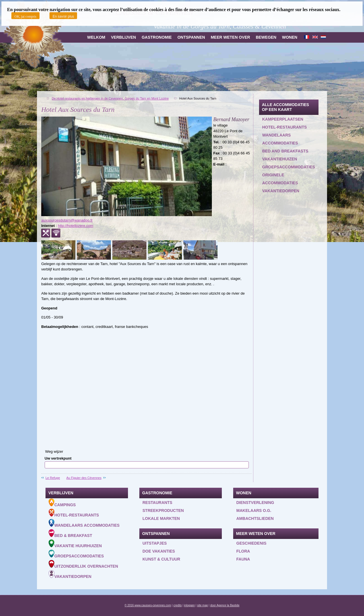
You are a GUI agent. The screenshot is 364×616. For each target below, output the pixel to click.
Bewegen (266, 37)
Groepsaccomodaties (76, 554)
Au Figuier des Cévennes (84, 478)
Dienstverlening (255, 503)
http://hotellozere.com (76, 226)
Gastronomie (157, 37)
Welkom (96, 37)
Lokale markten (161, 518)
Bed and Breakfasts (285, 151)
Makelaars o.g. (254, 510)
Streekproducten (163, 510)
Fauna (243, 559)
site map (202, 605)
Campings (62, 503)
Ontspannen (191, 37)
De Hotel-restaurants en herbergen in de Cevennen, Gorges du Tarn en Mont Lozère (110, 98)
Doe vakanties (159, 551)
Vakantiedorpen (281, 191)
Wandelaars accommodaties (280, 139)
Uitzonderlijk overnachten (83, 564)
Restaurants (157, 503)
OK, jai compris (25, 16)
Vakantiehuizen (280, 159)
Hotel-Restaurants (74, 513)
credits (178, 605)
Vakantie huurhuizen (75, 544)
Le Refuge (53, 478)
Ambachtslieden (255, 518)
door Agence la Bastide (225, 605)
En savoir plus (63, 16)
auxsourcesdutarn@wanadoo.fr (67, 220)
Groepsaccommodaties (289, 167)
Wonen (290, 37)
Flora (243, 551)
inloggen (189, 605)
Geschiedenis (251, 543)
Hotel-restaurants (285, 127)
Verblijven (123, 37)
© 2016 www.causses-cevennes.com (148, 605)
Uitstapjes (155, 543)
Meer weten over (230, 37)
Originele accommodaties (280, 179)
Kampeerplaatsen (283, 119)
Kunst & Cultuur (161, 559)
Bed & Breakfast (70, 534)
